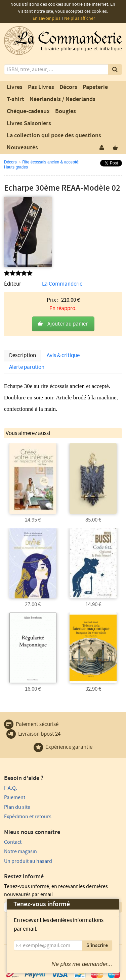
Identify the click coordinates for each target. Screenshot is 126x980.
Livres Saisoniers (29, 124)
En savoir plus (47, 18)
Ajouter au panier (68, 324)
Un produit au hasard (28, 861)
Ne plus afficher (80, 18)
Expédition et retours (28, 817)
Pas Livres (41, 87)
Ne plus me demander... (82, 964)
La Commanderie (62, 284)
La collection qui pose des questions (54, 136)
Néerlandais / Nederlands (62, 99)
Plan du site (17, 807)
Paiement (15, 797)
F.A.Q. (11, 788)
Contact (13, 842)
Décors (68, 87)
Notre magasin (20, 851)
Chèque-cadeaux (28, 111)
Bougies (66, 111)
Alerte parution (27, 367)
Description (23, 355)
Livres (15, 87)
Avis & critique (63, 355)
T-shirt (15, 99)
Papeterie (95, 87)
